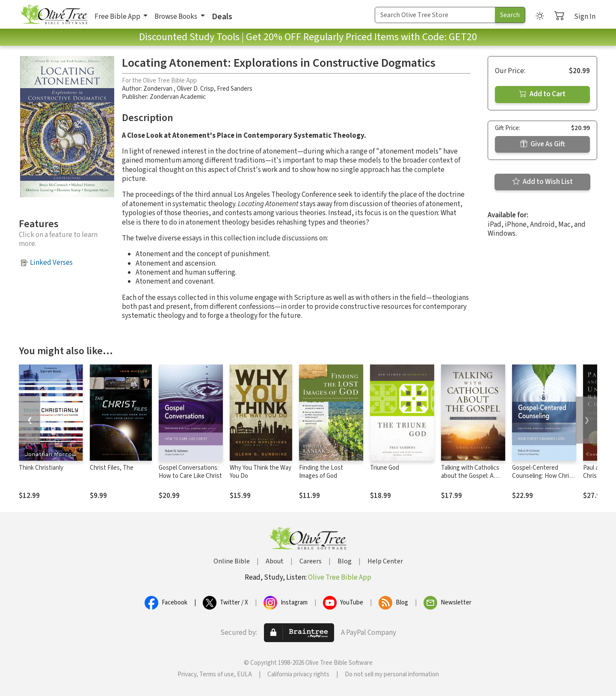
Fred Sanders (235, 89)
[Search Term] (435, 15)
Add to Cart (542, 94)
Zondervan (158, 89)
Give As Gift (543, 144)
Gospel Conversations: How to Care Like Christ (190, 472)
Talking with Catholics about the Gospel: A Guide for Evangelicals (470, 476)
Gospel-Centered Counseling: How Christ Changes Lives (543, 476)
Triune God (385, 468)
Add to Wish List (543, 182)
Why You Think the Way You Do (261, 472)
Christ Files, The (112, 468)
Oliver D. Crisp (195, 89)
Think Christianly (41, 468)
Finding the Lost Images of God (321, 472)
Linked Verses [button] (51, 263)
